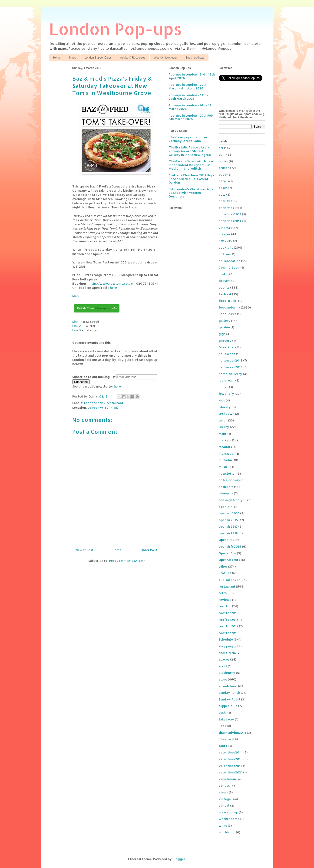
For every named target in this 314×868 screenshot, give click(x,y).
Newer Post (85, 550)
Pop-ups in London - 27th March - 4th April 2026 (188, 86)
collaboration (230, 261)
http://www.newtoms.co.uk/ (111, 283)
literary (225, 407)
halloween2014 (231, 367)
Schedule (226, 639)
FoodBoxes (228, 314)
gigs (222, 334)
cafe (222, 181)
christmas (226, 208)
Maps (73, 58)
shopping (226, 646)
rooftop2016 (229, 620)
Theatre (225, 739)
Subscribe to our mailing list (94, 377)
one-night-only (231, 500)
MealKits (225, 447)
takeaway (226, 719)
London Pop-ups (116, 29)
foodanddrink (95, 403)
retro (223, 593)
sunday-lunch (229, 693)
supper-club (228, 706)
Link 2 (77, 326)
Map (75, 296)
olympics (226, 493)
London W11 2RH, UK (103, 408)
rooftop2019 (229, 633)
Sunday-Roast (230, 699)
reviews (225, 600)
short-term (227, 653)
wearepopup (228, 812)
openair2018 (228, 533)
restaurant (115, 403)
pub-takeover (229, 580)
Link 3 (77, 330)
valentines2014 (231, 752)
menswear (227, 454)
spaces (224, 659)
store (223, 679)
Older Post (149, 550)
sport (223, 666)
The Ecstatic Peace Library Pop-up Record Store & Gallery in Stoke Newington (190, 151)
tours (223, 746)
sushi (223, 713)
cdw (222, 194)
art (221, 148)
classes (225, 234)
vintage (225, 799)
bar (221, 155)
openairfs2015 (230, 546)
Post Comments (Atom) (127, 561)
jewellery (226, 394)
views (223, 792)
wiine (223, 825)
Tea (222, 726)
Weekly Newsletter (165, 58)
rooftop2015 (229, 613)
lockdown (226, 414)
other (223, 566)
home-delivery (230, 374)
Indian (223, 387)
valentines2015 (231, 759)
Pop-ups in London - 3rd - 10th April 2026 (192, 76)
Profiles (225, 573)
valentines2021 (231, 772)
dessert (225, 281)
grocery (225, 341)
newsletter (227, 473)
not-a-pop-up (229, 480)
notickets (226, 487)
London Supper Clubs (98, 58)
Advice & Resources (133, 58)
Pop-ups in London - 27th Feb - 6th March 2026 (192, 117)
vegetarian (227, 779)
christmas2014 (230, 221)
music (223, 467)
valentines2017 (230, 766)
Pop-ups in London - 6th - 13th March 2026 (192, 107)
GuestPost (227, 347)
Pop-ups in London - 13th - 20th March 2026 (189, 97)
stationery (227, 673)
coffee (224, 254)
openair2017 (228, 526)
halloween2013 (231, 360)
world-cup (227, 832)
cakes (223, 188)
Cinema (224, 228)
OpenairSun (227, 553)
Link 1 (76, 322)
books (223, 161)
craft (223, 274)
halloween (227, 354)
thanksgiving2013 (232, 733)
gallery (225, 321)
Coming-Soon (229, 267)
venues (224, 786)
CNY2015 (225, 241)
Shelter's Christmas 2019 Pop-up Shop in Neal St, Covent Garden (192, 179)
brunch (224, 168)
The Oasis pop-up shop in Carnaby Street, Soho (188, 139)
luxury (224, 427)
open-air (225, 507)
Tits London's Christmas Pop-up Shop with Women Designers (191, 193)
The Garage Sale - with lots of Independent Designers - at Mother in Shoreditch (192, 165)
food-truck (227, 301)
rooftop (225, 606)
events (224, 287)
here (113, 288)
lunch (223, 420)
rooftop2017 (228, 626)
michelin (225, 460)
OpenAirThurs (229, 560)
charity (224, 201)
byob (223, 174)
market (224, 440)
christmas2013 (230, 214)
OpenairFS (226, 540)
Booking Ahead (195, 58)
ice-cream (227, 380)
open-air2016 (229, 513)
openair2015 (228, 520)
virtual (224, 806)
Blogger (179, 859)
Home (57, 58)
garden (224, 327)
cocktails (226, 247)
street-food (228, 686)
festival (225, 294)
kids (222, 400)
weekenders (228, 819)
